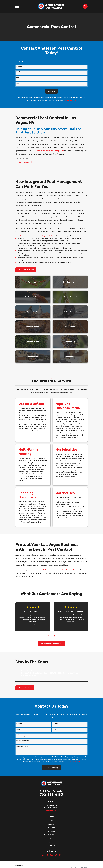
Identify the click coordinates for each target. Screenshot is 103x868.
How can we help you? (22, 747)
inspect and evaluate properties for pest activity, (37, 236)
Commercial (51, 832)
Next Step (51, 91)
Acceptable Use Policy (70, 101)
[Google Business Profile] (43, 856)
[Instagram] (56, 856)
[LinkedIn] (51, 856)
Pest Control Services (51, 835)
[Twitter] (60, 856)
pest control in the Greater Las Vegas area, (50, 151)
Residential (51, 828)
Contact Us (51, 846)
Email (18, 78)
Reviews (51, 842)
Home (51, 821)
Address (19, 735)
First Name (19, 66)
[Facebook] (47, 856)
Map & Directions (51, 811)
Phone (18, 83)
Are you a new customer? (23, 741)
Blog (51, 839)
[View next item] (54, 636)
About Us (51, 824)
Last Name (19, 72)
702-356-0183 (51, 795)
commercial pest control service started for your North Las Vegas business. (54, 570)
